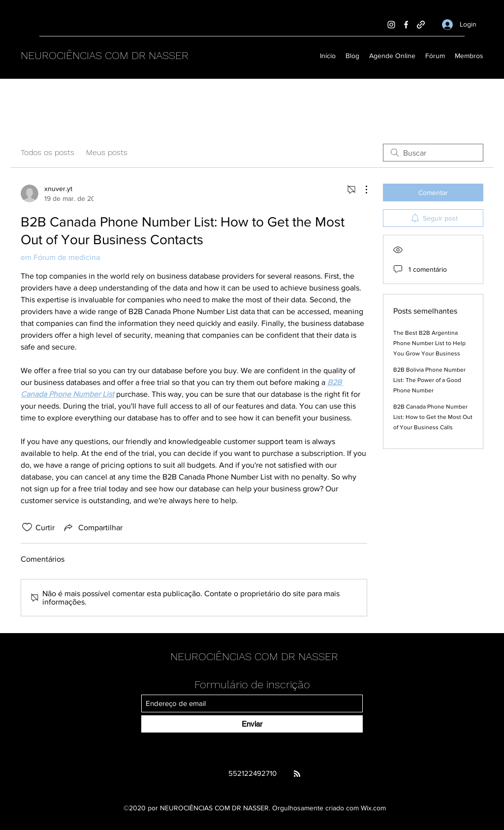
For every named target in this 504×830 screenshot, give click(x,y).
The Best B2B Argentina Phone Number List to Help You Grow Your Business (429, 343)
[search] (433, 153)
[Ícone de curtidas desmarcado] (27, 527)
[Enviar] (252, 724)
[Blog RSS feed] (297, 774)
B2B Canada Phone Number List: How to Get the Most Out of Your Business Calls (433, 417)
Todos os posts (47, 152)
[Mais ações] (361, 190)
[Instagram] (391, 25)
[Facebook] (406, 25)
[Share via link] (93, 527)
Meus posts (107, 152)
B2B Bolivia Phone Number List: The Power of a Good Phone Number (429, 380)
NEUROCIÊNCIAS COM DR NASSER (105, 55)
